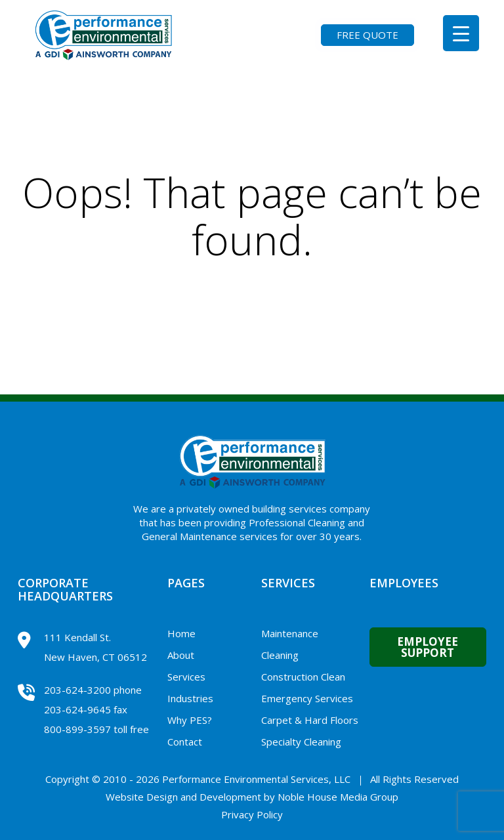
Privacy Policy (252, 814)
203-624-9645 (77, 709)
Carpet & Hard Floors (310, 720)
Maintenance (290, 633)
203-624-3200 (77, 690)
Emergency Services (307, 698)
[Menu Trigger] (461, 33)
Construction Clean (303, 677)
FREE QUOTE (367, 35)
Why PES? (190, 720)
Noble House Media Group (338, 797)
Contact (185, 742)
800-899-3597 (77, 729)
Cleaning (280, 655)
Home (181, 633)
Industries (190, 698)
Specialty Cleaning (301, 742)
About (181, 655)
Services (186, 677)
